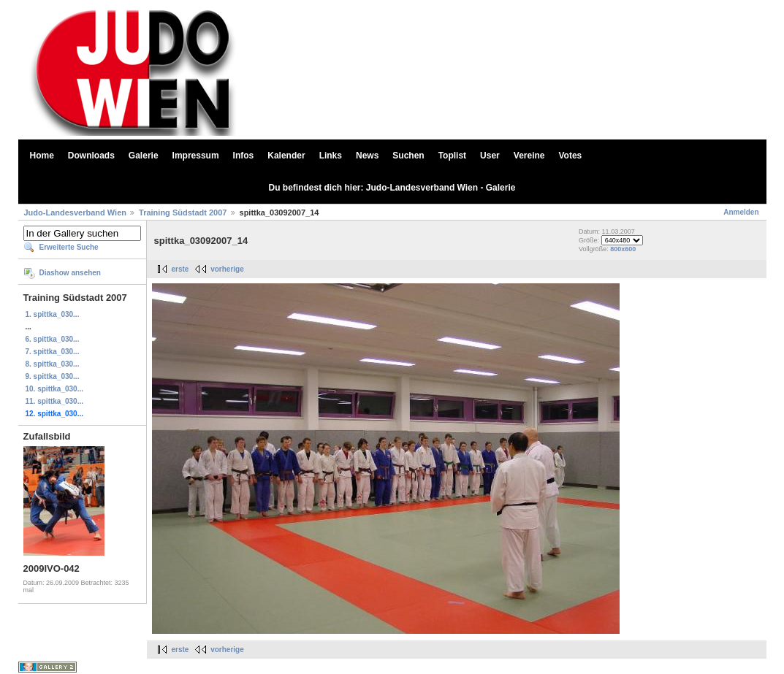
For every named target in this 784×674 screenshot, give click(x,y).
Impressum (196, 156)
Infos (244, 156)
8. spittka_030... (53, 364)
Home (42, 156)
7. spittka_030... (53, 352)
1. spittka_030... (53, 314)
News (367, 156)
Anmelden (741, 212)
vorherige (227, 269)
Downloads (91, 156)
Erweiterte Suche (69, 247)
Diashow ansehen (70, 273)
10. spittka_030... (55, 389)
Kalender (286, 156)
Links (331, 156)
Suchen (408, 156)
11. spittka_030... (55, 401)
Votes (571, 156)
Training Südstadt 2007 (183, 212)
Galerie (144, 156)
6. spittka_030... (53, 339)
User (490, 156)
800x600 (623, 249)
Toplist (452, 156)
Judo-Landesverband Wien (75, 212)
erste (180, 269)
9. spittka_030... (53, 376)
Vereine (529, 156)
